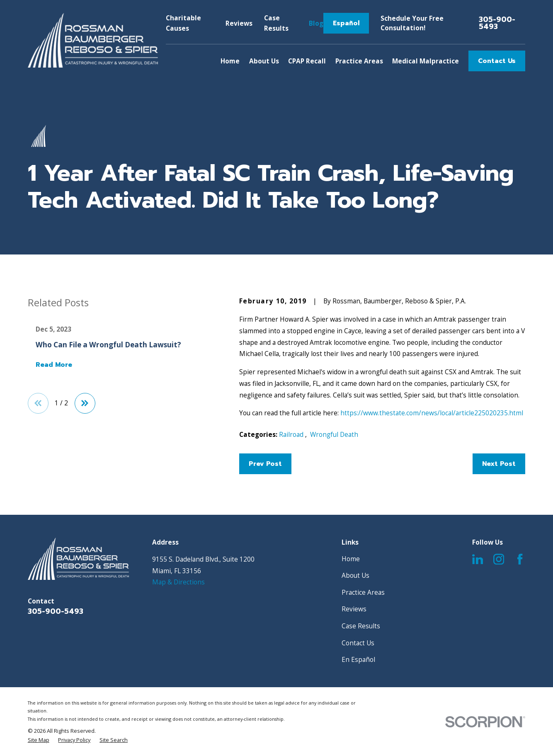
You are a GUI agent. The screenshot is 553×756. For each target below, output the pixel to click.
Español (346, 23)
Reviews (239, 23)
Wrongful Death (334, 434)
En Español (358, 659)
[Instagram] (499, 559)
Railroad (292, 434)
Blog (316, 23)
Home (351, 559)
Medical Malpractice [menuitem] (426, 61)
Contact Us (497, 61)
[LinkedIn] (478, 559)
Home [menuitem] (230, 61)
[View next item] (85, 403)
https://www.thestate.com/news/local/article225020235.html (432, 413)
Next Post (499, 464)
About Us (355, 575)
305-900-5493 (497, 23)
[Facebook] (520, 559)
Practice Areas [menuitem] (359, 61)
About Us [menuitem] (264, 61)
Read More (54, 365)
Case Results (361, 626)
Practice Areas (363, 592)
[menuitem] (39, 740)
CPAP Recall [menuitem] (307, 61)
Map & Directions (178, 582)
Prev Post (265, 464)
